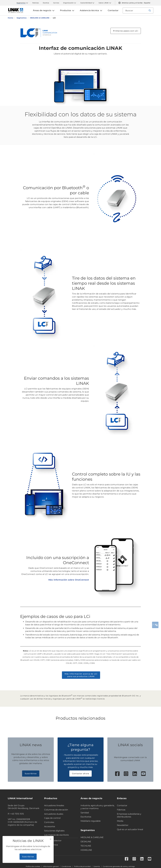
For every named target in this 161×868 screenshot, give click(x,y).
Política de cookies (33, 866)
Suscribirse (31, 774)
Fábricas (121, 810)
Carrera (56, 3)
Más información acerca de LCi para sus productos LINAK (81, 675)
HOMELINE (86, 850)
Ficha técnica (51, 845)
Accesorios (50, 826)
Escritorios (86, 817)
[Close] (51, 839)
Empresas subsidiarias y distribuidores (129, 815)
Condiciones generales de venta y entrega (119, 866)
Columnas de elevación (56, 810)
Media (120, 821)
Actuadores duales (54, 814)
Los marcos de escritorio (56, 835)
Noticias (36, 3)
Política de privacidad (82, 866)
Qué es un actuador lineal (130, 829)
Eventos (46, 3)
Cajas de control (52, 818)
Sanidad (85, 813)
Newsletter (123, 825)
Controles (49, 822)
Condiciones (66, 866)
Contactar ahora (81, 774)
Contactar (122, 805)
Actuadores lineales (54, 805)
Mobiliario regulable (91, 821)
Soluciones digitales (54, 831)
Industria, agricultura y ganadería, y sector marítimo (97, 807)
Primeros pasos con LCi (126, 31)
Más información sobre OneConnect (69, 580)
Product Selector (53, 841)
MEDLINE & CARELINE (92, 837)
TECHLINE (86, 846)
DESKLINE (86, 842)
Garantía (97, 866)
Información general (51, 866)
